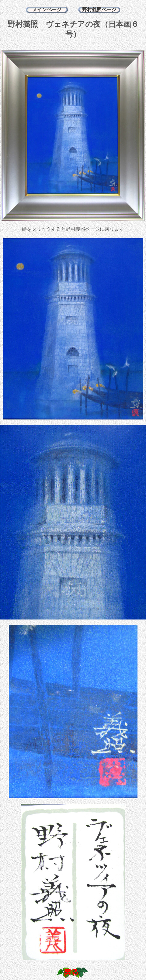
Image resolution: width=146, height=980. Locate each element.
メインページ (47, 10)
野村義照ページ (99, 10)
